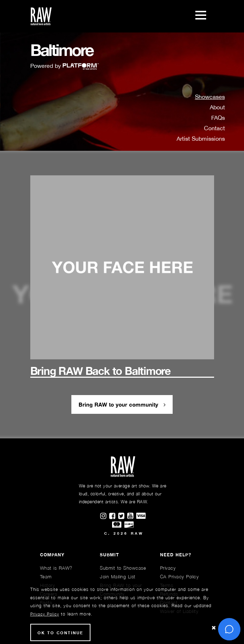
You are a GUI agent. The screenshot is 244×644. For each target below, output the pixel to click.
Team (46, 577)
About (217, 107)
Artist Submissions (201, 139)
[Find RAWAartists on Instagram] (105, 516)
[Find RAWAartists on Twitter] (123, 516)
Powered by (65, 66)
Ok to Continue (60, 633)
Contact (214, 128)
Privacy (168, 568)
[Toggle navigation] (201, 16)
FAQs (218, 118)
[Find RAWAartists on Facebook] (114, 516)
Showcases (210, 97)
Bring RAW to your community (122, 404)
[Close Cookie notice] (214, 628)
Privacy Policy (45, 614)
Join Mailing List (118, 577)
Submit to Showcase (123, 568)
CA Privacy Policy (179, 577)
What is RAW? (56, 568)
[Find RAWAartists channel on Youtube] (132, 516)
